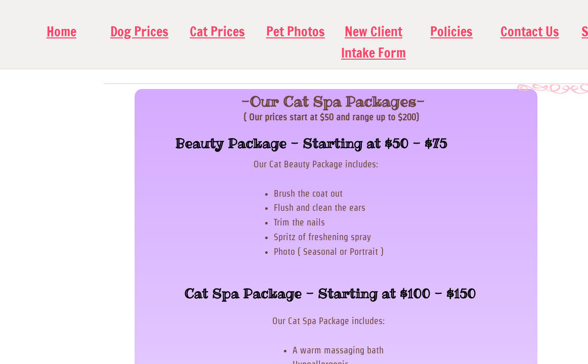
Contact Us (530, 32)
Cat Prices (217, 32)
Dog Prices (139, 32)
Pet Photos (296, 32)
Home (61, 32)
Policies (451, 32)
